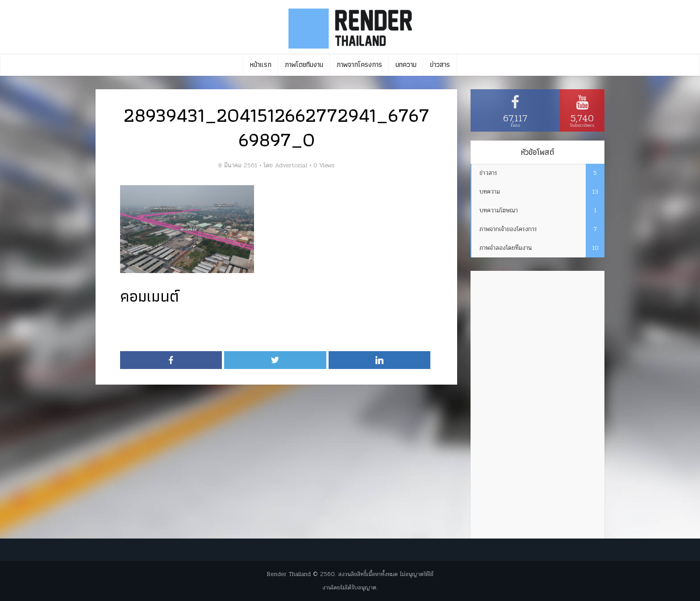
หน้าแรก (261, 64)
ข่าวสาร (440, 64)
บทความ (406, 64)
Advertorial (291, 166)
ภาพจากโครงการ (359, 64)
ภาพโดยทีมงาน (304, 64)
